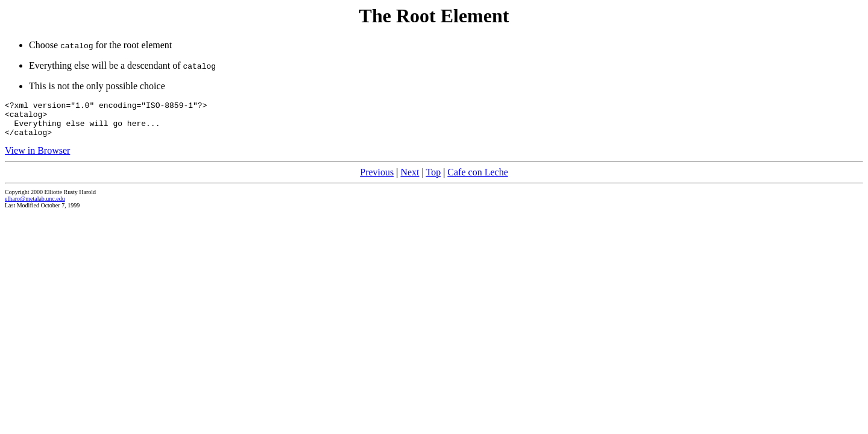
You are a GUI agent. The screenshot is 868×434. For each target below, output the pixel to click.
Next (410, 179)
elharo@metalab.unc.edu (35, 206)
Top (433, 179)
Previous (377, 179)
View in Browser (37, 158)
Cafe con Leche (477, 179)
